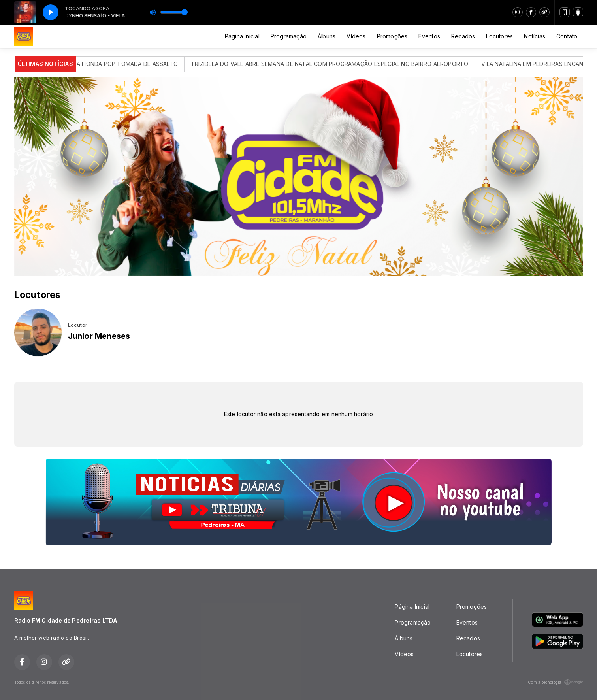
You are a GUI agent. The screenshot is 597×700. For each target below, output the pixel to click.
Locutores (499, 36)
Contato (567, 36)
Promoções (392, 36)
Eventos (429, 36)
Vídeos (356, 36)
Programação (289, 36)
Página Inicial (242, 36)
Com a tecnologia (555, 682)
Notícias (535, 36)
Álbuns (327, 36)
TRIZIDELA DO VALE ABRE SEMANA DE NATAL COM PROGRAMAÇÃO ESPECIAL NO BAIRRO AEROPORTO (337, 64)
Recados (463, 36)
